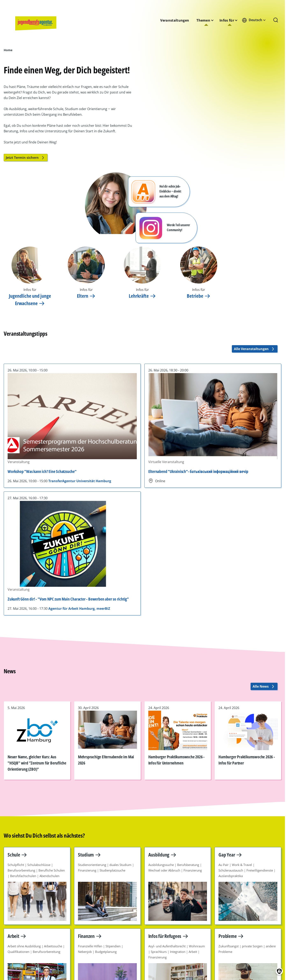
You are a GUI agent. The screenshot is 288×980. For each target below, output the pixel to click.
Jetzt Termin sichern (26, 158)
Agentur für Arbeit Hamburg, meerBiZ (79, 609)
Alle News (264, 686)
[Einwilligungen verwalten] (279, 971)
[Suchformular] (276, 20)
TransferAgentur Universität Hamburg (80, 481)
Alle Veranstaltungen (255, 349)
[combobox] (255, 20)
